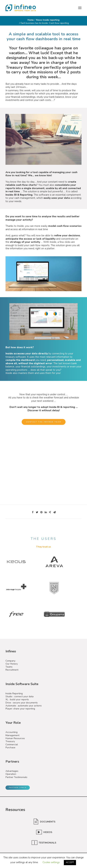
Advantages (12, 771)
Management (12, 735)
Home (31, 20)
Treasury (10, 741)
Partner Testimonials (16, 777)
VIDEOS (48, 832)
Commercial (12, 745)
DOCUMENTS (48, 822)
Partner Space (18, 788)
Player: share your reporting (20, 709)
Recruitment (12, 670)
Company (10, 661)
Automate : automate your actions (24, 706)
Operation (11, 774)
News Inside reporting (48, 20)
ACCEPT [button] (70, 862)
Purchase (10, 748)
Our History (12, 664)
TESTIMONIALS (48, 843)
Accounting (11, 732)
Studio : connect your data (19, 696)
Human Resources (15, 738)
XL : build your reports (17, 699)
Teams (9, 667)
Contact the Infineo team (43, 422)
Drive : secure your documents (22, 703)
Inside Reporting (14, 693)
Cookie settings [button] (51, 862)
